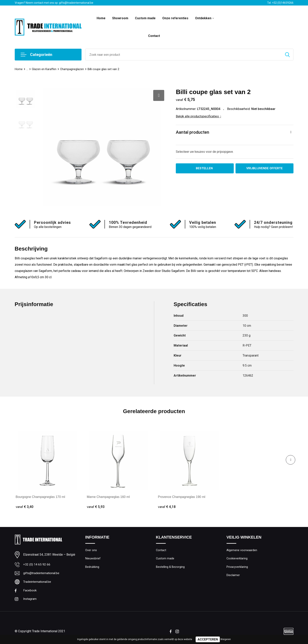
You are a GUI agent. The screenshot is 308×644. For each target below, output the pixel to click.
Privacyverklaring (237, 567)
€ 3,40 (25, 507)
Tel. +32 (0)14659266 (280, 3)
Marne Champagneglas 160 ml (108, 497)
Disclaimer (233, 576)
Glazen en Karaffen (44, 69)
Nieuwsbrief (93, 559)
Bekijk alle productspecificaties (198, 116)
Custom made (145, 18)
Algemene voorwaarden (242, 550)
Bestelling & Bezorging (170, 567)
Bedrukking (92, 567)
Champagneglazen (72, 69)
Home (101, 18)
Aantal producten (192, 132)
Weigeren (226, 639)
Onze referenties (175, 18)
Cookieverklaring (237, 559)
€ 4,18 (167, 507)
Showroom (120, 18)
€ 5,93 (96, 507)
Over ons (91, 550)
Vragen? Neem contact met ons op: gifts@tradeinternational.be (54, 3)
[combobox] (183, 55)
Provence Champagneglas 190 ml (182, 497)
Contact (154, 36)
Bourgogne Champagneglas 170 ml (40, 497)
